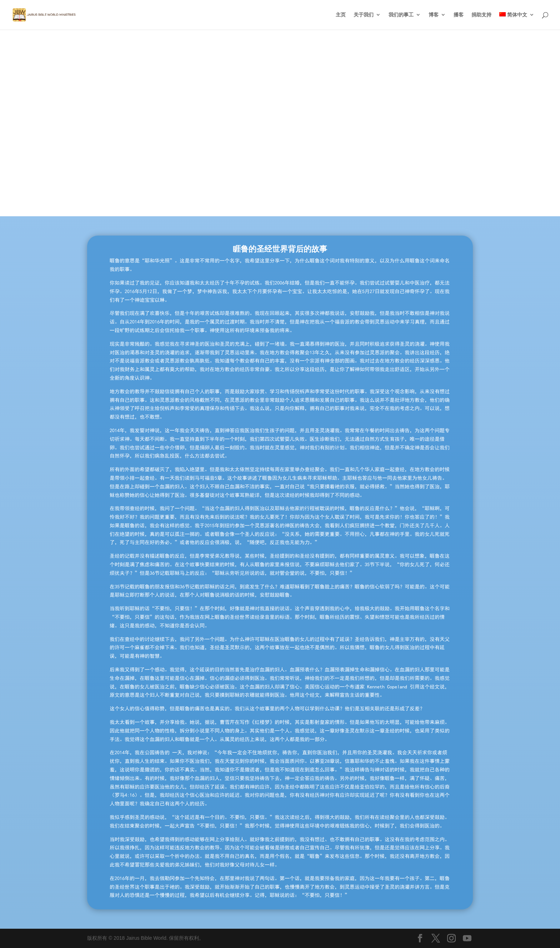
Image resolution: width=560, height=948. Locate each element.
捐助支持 (481, 15)
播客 (459, 15)
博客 (434, 15)
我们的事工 (401, 15)
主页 (341, 15)
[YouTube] (467, 939)
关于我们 (364, 15)
